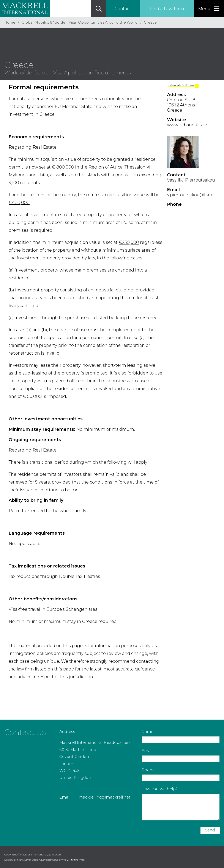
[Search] (99, 9)
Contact (123, 9)
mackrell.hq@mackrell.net (105, 797)
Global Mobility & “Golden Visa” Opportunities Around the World (80, 22)
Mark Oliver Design (29, 860)
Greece (150, 22)
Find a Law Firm (167, 9)
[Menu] (209, 9)
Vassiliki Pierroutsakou (191, 180)
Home (10, 22)
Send (210, 830)
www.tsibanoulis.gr (187, 125)
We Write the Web (73, 860)
